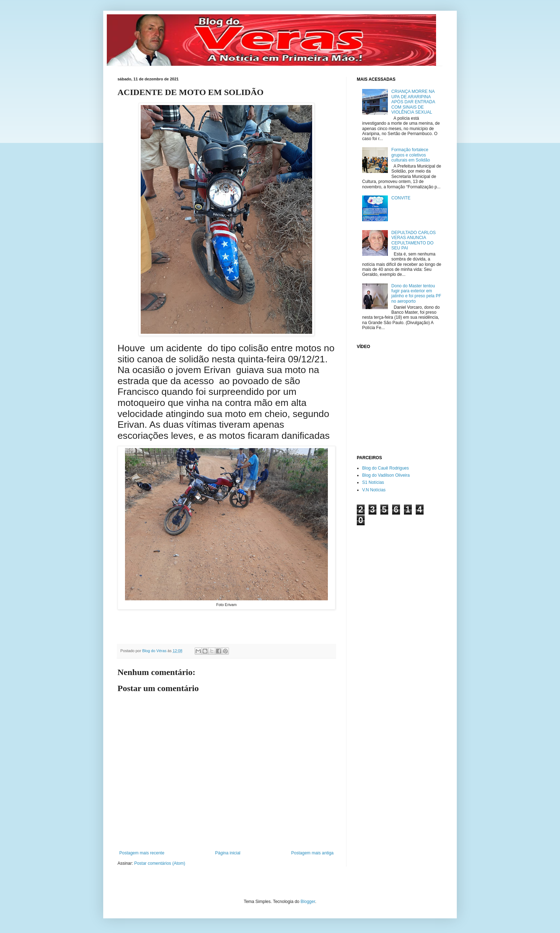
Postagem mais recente (142, 853)
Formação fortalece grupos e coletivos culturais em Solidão (411, 155)
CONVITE (401, 198)
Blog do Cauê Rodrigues (386, 468)
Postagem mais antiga (312, 853)
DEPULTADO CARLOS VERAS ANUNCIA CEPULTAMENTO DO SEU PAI (414, 240)
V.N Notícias (374, 490)
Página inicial (228, 853)
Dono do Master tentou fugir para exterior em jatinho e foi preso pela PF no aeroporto (416, 294)
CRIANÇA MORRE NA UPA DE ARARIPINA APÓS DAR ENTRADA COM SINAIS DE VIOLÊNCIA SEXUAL (413, 102)
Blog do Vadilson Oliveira (386, 475)
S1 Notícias (373, 482)
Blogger (308, 902)
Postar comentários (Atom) (160, 863)
